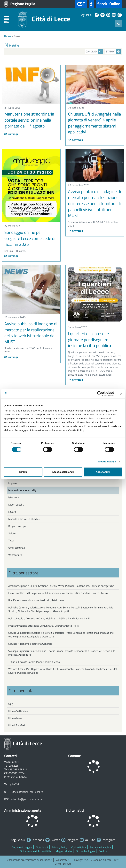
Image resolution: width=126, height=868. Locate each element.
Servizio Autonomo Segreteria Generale (30, 644)
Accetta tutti (103, 472)
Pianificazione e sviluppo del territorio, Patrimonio (36, 600)
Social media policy (100, 847)
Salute (12, 533)
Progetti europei (17, 526)
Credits (103, 851)
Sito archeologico (85, 851)
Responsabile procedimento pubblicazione (29, 860)
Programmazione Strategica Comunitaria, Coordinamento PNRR (44, 626)
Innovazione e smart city (22, 490)
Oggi (11, 704)
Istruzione (14, 497)
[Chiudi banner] (121, 394)
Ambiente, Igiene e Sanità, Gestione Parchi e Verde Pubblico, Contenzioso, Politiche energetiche (61, 586)
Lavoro (12, 512)
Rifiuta (23, 472)
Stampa (113, 51)
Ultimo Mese (15, 718)
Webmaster (62, 860)
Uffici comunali (17, 548)
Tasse (11, 540)
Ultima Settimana (18, 711)
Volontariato (15, 555)
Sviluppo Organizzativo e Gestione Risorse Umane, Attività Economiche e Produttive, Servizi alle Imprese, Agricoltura (62, 653)
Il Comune (73, 756)
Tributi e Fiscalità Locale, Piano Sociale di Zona (34, 662)
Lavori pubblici (16, 505)
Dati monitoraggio (22, 847)
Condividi (94, 51)
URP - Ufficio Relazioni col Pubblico (24, 792)
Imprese (13, 483)
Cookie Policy (79, 847)
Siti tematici (75, 810)
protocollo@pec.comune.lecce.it (27, 799)
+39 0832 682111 (18, 769)
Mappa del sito (64, 851)
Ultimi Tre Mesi (17, 725)
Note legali (42, 847)
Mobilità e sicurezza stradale (24, 519)
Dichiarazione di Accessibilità (36, 851)
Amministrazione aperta (23, 810)
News (17, 36)
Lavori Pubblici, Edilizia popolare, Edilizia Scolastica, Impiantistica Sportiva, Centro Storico (58, 593)
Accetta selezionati (63, 472)
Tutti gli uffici (12, 784)
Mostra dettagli (107, 462)
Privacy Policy (60, 847)
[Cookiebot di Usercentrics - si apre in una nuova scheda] (100, 394)
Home (8, 36)
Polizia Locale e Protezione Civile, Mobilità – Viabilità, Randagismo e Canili (49, 618)
